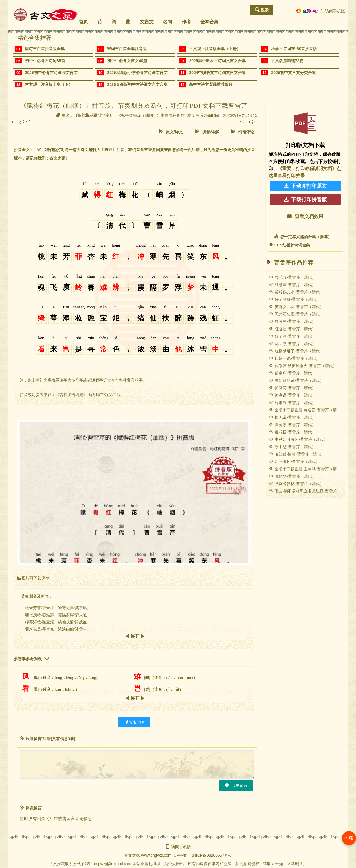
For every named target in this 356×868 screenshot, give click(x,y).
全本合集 (209, 22)
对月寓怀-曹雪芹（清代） (294, 461)
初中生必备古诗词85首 (45, 61)
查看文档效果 (305, 216)
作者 (186, 22)
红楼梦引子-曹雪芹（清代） (296, 351)
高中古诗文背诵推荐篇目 (211, 84)
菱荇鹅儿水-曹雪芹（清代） (296, 292)
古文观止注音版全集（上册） (215, 49)
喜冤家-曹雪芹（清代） (292, 425)
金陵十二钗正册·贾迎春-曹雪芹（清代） (307, 410)
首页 (83, 22)
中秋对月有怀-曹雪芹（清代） (298, 439)
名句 (168, 22)
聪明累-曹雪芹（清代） (292, 344)
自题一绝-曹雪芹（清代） (294, 358)
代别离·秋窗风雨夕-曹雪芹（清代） (303, 366)
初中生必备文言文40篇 (127, 61)
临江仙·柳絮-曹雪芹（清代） (297, 454)
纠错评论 (243, 132)
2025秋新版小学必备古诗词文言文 (137, 73)
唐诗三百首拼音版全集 (45, 49)
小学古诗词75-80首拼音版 (294, 49)
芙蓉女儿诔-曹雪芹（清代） (296, 307)
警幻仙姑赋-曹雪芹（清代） (296, 380)
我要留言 (236, 785)
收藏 (349, 838)
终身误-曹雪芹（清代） (292, 395)
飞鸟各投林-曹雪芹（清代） (296, 484)
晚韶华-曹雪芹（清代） (292, 476)
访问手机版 (332, 11)
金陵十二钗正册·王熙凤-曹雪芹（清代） (307, 469)
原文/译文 (171, 132)
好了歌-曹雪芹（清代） (292, 336)
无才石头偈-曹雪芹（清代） (296, 314)
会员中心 (307, 11)
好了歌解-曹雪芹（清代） (294, 299)
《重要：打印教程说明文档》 (307, 169)
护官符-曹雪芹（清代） (292, 388)
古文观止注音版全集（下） (49, 84)
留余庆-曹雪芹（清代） (292, 373)
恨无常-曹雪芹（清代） (292, 417)
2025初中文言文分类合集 (293, 73)
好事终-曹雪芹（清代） (292, 403)
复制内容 (134, 722)
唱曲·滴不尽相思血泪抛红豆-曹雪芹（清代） (311, 491)
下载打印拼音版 (305, 200)
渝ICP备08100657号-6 (212, 855)
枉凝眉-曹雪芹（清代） (292, 285)
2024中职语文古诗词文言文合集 (217, 73)
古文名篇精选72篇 (287, 61)
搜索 (262, 10)
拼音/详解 (207, 132)
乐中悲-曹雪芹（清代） (292, 447)
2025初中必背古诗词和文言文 (51, 73)
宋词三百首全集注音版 (127, 49)
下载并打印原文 (305, 186)
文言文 (147, 22)
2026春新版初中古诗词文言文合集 (137, 84)
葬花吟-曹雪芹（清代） (292, 277)
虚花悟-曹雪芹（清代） (292, 432)
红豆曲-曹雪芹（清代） (292, 321)
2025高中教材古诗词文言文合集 (217, 61)
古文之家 (132, 855)
